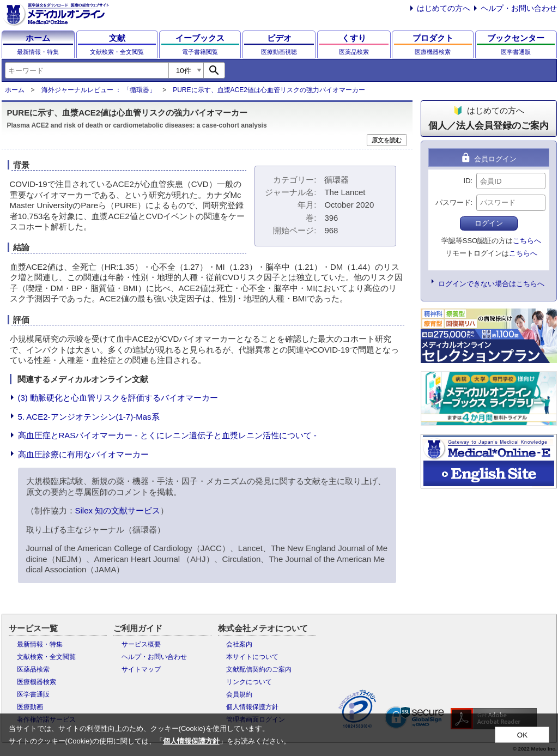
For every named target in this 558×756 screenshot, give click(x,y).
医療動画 (30, 707)
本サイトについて (252, 657)
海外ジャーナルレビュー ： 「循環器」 (99, 90)
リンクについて (249, 682)
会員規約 (239, 694)
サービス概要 (141, 644)
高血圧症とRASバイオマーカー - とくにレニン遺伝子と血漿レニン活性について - (167, 435)
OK (522, 735)
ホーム (15, 90)
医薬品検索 (33, 669)
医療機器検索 (37, 682)
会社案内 (239, 644)
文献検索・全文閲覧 (46, 657)
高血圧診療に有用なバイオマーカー (83, 454)
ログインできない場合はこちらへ (491, 284)
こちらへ (527, 241)
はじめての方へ (444, 8)
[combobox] (87, 70)
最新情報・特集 (40, 644)
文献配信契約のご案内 (259, 669)
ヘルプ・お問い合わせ (519, 8)
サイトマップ (141, 669)
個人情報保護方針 (252, 707)
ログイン (489, 223)
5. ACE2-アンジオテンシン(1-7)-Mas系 (89, 417)
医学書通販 (33, 694)
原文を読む (387, 140)
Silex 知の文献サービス (118, 510)
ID (467, 181)
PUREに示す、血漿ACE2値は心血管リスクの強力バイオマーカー (269, 90)
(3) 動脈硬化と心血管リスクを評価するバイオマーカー (118, 398)
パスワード (453, 202)
